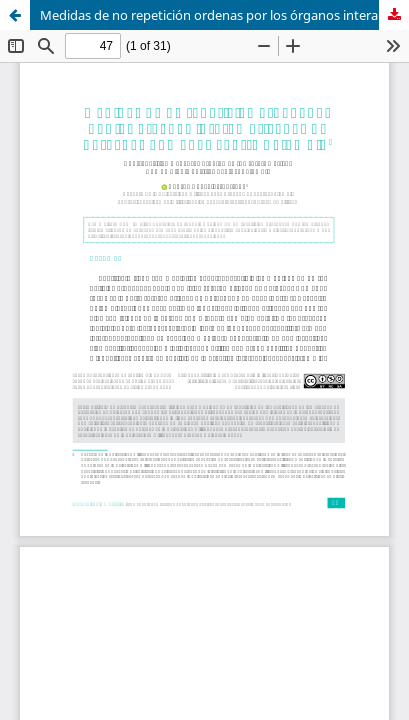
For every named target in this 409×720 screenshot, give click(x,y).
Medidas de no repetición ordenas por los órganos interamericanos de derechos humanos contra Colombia (224, 15)
